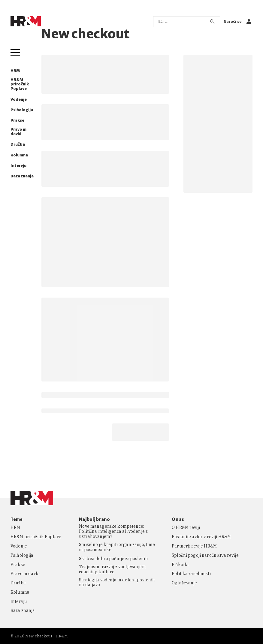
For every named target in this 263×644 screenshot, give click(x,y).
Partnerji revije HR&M (194, 546)
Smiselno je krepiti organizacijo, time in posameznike (117, 547)
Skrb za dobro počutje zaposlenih (113, 559)
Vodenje (19, 99)
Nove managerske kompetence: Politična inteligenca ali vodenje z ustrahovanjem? (113, 531)
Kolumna (19, 155)
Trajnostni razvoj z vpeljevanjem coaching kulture (112, 569)
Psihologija (22, 110)
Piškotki (180, 565)
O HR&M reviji (186, 528)
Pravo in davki (18, 132)
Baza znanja (22, 176)
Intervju (18, 166)
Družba (18, 144)
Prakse (17, 120)
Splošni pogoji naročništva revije (205, 555)
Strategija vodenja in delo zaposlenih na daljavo (117, 583)
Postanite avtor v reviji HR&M (201, 537)
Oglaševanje (184, 583)
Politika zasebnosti (191, 574)
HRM (15, 71)
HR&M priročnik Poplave (20, 84)
